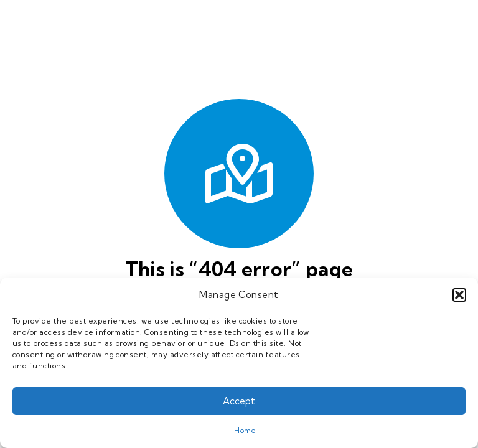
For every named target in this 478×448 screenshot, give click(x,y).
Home (245, 430)
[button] (459, 295)
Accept (239, 401)
